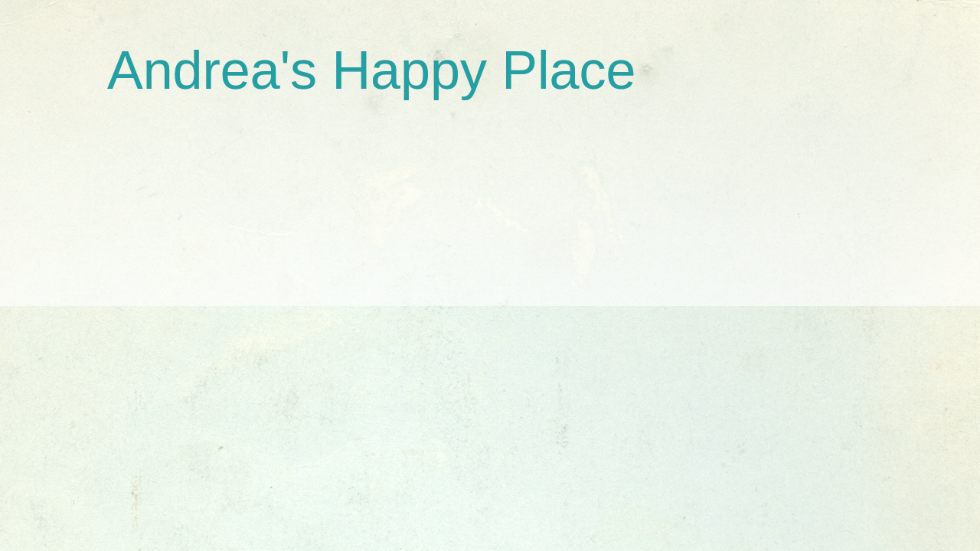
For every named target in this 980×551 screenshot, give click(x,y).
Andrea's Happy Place (371, 70)
